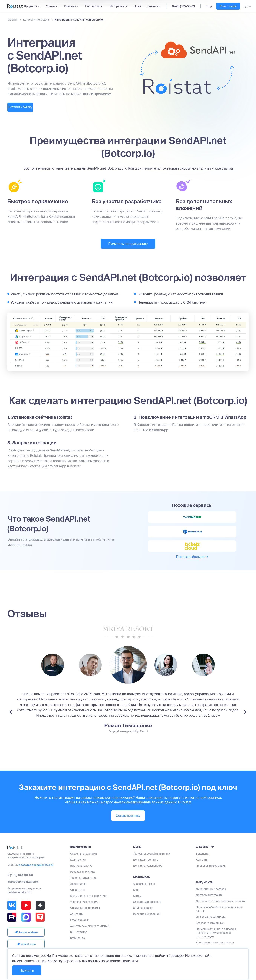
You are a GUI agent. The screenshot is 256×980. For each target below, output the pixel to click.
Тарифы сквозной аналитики (152, 859)
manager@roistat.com (23, 887)
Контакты (202, 865)
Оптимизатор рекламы (85, 913)
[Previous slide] (11, 718)
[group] (53, 671)
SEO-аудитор (79, 937)
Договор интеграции (209, 900)
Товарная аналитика (83, 883)
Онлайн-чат (78, 895)
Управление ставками (84, 907)
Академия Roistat (144, 889)
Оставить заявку (28, 108)
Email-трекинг (79, 925)
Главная (12, 20)
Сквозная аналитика (83, 859)
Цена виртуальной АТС (148, 871)
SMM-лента (77, 943)
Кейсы (137, 901)
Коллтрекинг (78, 865)
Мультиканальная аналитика (89, 901)
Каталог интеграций (36, 20)
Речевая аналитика (83, 877)
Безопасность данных (210, 928)
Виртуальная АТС (81, 871)
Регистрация (228, 6)
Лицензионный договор (211, 894)
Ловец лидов (78, 889)
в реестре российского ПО (36, 870)
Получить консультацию (128, 244)
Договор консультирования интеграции (222, 906)
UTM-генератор (143, 913)
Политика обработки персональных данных (219, 914)
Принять (27, 970)
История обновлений (147, 919)
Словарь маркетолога (147, 907)
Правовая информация (211, 871)
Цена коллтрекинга (146, 865)
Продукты (30, 6)
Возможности (80, 852)
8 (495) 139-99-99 (184, 6)
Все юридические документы (215, 948)
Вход (209, 6)
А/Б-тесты (77, 919)
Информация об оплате (211, 922)
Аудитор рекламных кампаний (90, 931)
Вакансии (154, 6)
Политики (130, 961)
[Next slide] (245, 718)
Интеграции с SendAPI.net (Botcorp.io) (79, 20)
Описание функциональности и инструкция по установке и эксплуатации (216, 938)
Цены (137, 6)
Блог (136, 895)
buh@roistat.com (19, 898)
